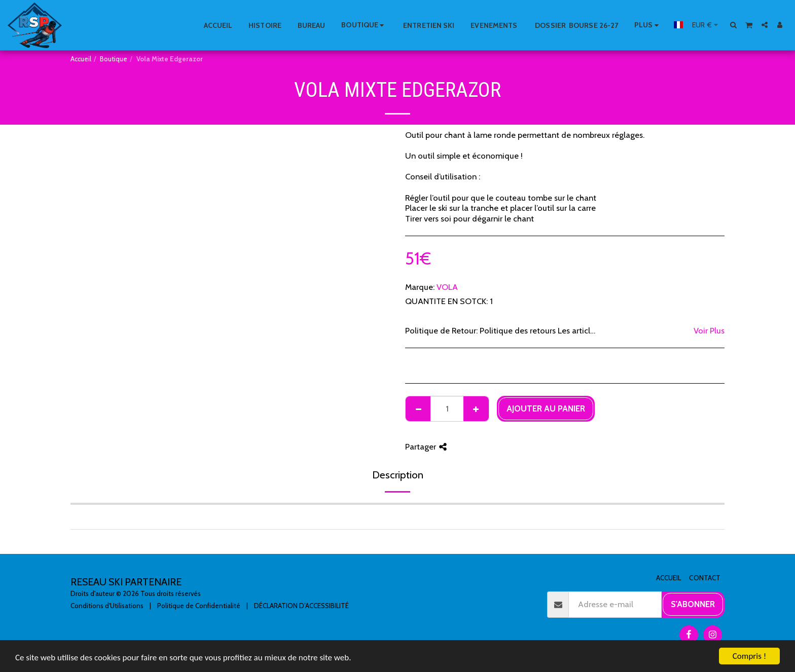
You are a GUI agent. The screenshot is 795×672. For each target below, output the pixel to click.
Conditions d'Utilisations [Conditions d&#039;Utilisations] (107, 606)
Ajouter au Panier (546, 408)
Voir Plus (709, 330)
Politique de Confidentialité (199, 606)
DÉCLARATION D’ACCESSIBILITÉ (301, 606)
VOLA (447, 287)
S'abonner (693, 604)
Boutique (114, 59)
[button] (734, 25)
